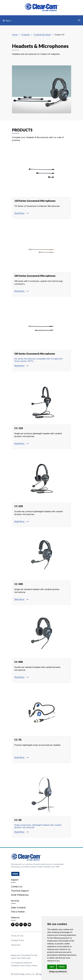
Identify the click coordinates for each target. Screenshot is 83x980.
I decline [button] (62, 967)
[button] (79, 21)
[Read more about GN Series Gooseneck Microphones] (42, 337)
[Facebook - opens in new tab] (13, 924)
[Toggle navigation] (7, 21)
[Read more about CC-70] (42, 726)
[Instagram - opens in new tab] (25, 924)
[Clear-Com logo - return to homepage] (42, 7)
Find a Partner (18, 912)
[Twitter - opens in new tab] (21, 924)
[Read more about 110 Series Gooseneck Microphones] (42, 184)
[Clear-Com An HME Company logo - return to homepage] (26, 857)
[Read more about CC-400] (42, 646)
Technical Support (20, 891)
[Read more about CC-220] (42, 491)
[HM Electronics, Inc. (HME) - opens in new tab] (16, 874)
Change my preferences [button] (58, 972)
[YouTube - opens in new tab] (29, 924)
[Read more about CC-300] (42, 569)
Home (15, 35)
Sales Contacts (18, 908)
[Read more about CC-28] (42, 803)
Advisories (16, 945)
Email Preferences (20, 895)
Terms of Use (17, 936)
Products (26, 35)
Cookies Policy (18, 940)
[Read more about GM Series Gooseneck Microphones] (42, 260)
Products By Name (42, 35)
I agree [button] (52, 967)
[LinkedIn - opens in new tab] (17, 924)
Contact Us (17, 887)
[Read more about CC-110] (42, 413)
